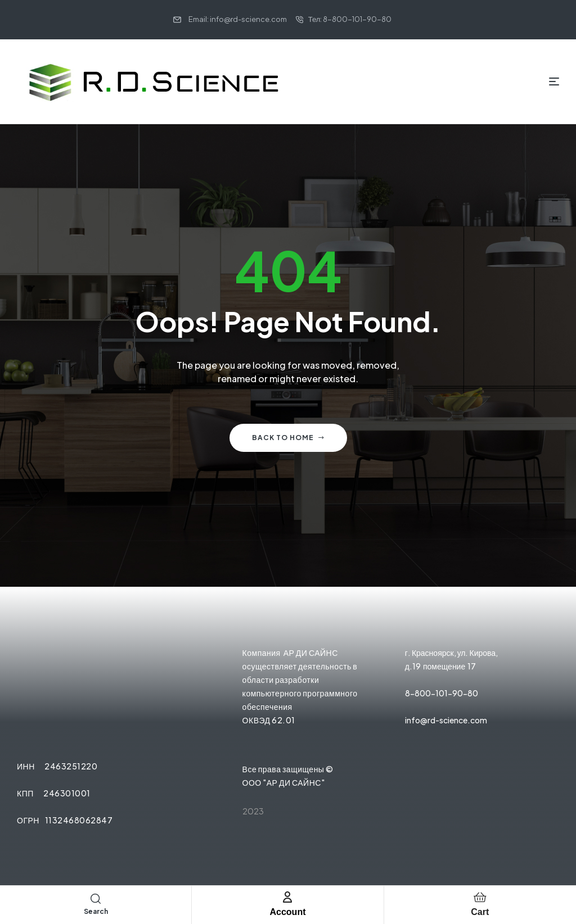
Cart (480, 912)
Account (287, 912)
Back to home (288, 438)
